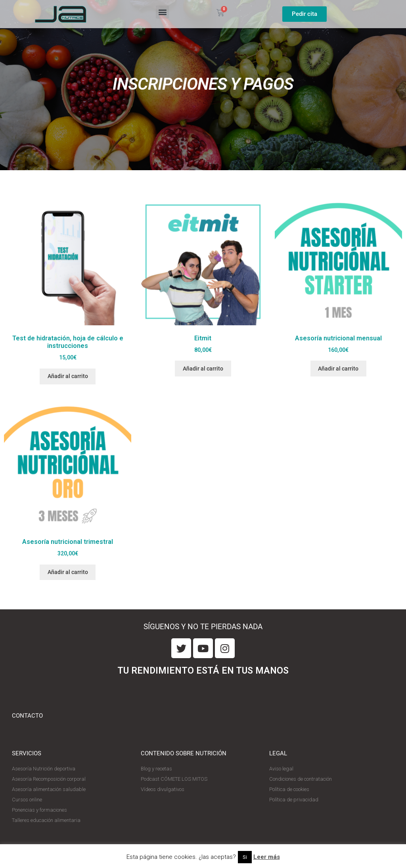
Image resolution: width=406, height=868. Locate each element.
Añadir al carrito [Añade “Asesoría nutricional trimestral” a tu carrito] (68, 572)
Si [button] (245, 857)
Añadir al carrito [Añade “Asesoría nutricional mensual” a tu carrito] (338, 369)
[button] (162, 12)
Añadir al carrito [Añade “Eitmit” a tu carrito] (203, 369)
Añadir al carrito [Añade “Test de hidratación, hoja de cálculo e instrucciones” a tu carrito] (68, 376)
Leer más (267, 857)
